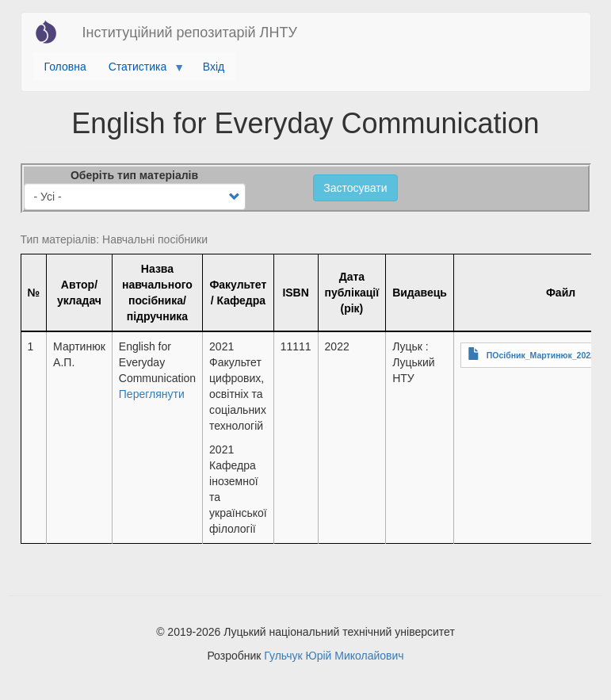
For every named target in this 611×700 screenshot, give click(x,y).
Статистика (141, 71)
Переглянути (152, 394)
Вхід (214, 67)
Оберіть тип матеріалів (134, 175)
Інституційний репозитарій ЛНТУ (190, 33)
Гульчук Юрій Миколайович (334, 656)
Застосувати (355, 188)
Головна (65, 67)
